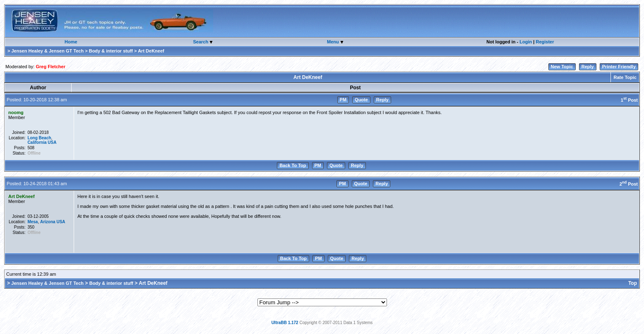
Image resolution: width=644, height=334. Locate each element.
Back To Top (293, 165)
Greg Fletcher (50, 67)
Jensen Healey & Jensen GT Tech (47, 51)
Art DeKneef (22, 196)
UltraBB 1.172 (285, 323)
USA (52, 142)
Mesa (32, 222)
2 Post (629, 184)
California (37, 142)
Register (545, 42)
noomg (16, 112)
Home (71, 42)
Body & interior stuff (111, 51)
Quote (361, 100)
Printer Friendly (619, 67)
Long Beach (39, 138)
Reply (588, 67)
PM (343, 100)
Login (526, 42)
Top (633, 283)
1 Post (629, 100)
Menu (334, 42)
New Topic (562, 67)
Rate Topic (625, 77)
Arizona (48, 222)
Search (201, 42)
